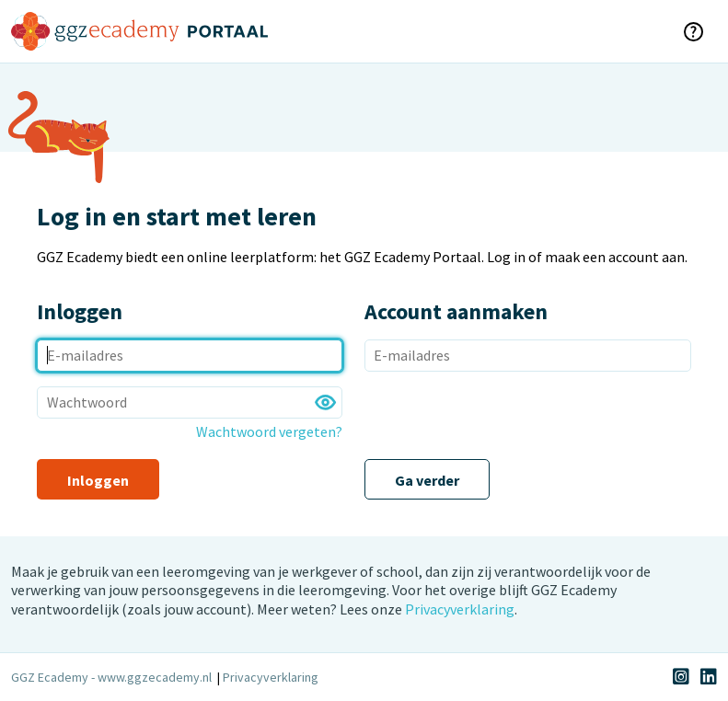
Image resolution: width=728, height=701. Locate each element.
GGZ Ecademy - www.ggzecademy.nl (111, 677)
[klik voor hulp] (693, 31)
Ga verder (427, 480)
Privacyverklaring (460, 609)
